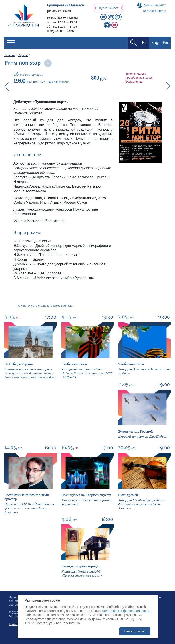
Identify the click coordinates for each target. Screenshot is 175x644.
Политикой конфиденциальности (126, 611)
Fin (166, 43)
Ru (144, 43)
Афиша (23, 55)
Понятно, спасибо (135, 631)
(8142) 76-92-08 (59, 11)
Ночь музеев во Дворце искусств (86, 495)
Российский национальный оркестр (27, 497)
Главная (10, 55)
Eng (155, 43)
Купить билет (109, 8)
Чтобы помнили (74, 364)
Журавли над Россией (136, 432)
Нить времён (128, 495)
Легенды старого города (80, 566)
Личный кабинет (155, 5)
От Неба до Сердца (19, 364)
